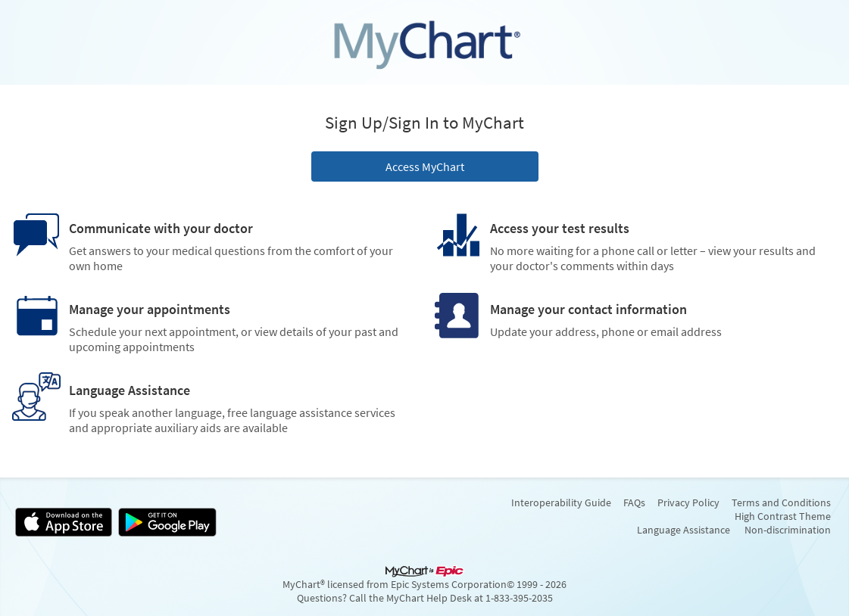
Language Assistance (684, 530)
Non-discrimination (788, 530)
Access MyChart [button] (425, 166)
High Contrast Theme (783, 516)
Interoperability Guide (561, 502)
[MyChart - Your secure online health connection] (425, 42)
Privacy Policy (688, 502)
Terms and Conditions (781, 502)
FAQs (634, 502)
